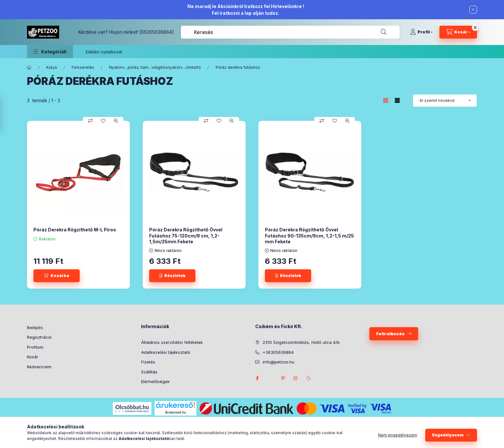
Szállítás (149, 372)
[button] (50, 52)
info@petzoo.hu (279, 362)
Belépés (35, 327)
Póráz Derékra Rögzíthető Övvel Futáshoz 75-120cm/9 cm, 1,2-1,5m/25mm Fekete (186, 235)
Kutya (52, 67)
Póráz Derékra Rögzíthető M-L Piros (75, 230)
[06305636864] (157, 32)
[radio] (397, 100)
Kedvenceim (39, 367)
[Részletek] (172, 276)
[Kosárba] (57, 276)
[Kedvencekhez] (103, 121)
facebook (257, 378)
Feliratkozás (390, 334)
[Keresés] (384, 32)
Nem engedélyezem (398, 435)
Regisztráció (39, 337)
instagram (296, 378)
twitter (270, 378)
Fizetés (148, 362)
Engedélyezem (448, 435)
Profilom (35, 347)
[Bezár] (473, 10)
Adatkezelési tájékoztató (166, 352)
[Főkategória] (29, 67)
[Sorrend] (445, 101)
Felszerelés (83, 67)
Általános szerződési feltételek (172, 342)
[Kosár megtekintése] (458, 32)
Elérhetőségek (155, 381)
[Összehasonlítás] (90, 121)
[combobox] (290, 32)
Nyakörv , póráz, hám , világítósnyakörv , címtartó (155, 67)
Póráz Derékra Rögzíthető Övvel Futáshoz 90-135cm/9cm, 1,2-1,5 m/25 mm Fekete (309, 235)
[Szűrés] (6, 114)
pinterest (283, 378)
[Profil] (421, 32)
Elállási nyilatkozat (104, 52)
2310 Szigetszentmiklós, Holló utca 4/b (301, 342)
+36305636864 (278, 352)
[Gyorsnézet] (116, 121)
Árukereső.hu (175, 412)
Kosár (33, 357)
